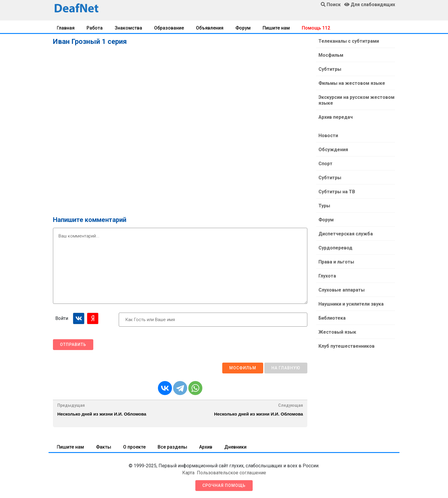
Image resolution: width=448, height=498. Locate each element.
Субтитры (330, 69)
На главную (286, 368)
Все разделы (172, 447)
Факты (104, 447)
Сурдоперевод (335, 248)
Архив (206, 447)
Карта (188, 473)
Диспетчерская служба (346, 234)
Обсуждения (333, 150)
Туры (324, 206)
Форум (243, 28)
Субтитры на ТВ (337, 192)
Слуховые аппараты (342, 290)
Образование (169, 28)
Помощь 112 (316, 28)
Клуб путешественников (347, 346)
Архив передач (336, 117)
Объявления (210, 28)
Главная (66, 28)
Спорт (325, 164)
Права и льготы (336, 262)
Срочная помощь (224, 485)
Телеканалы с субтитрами (349, 41)
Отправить (73, 344)
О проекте (134, 447)
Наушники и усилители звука (351, 304)
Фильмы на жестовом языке (352, 83)
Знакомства (128, 28)
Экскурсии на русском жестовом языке (356, 100)
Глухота (327, 276)
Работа (95, 28)
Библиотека (332, 318)
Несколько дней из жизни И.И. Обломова (102, 414)
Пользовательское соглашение (231, 473)
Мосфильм (243, 368)
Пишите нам (276, 28)
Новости (328, 136)
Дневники (235, 447)
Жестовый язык (337, 332)
